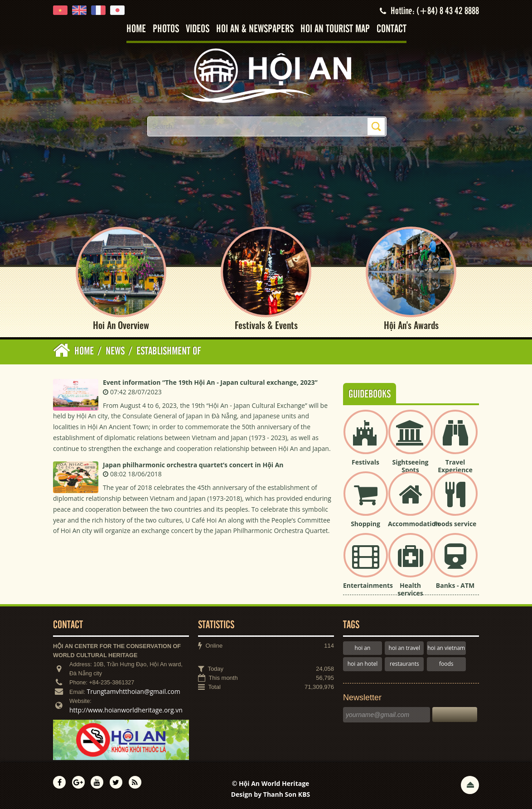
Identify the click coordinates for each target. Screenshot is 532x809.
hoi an (363, 648)
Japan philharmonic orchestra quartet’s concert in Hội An (193, 465)
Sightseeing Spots (410, 466)
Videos (198, 29)
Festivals (365, 462)
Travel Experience (455, 466)
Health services (410, 589)
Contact (392, 29)
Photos (166, 29)
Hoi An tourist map (335, 29)
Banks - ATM (455, 585)
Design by (271, 794)
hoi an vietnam (446, 648)
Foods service (455, 524)
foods (446, 664)
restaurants (404, 664)
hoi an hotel (363, 664)
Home (136, 29)
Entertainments (368, 585)
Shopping (365, 524)
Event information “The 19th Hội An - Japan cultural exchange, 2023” (210, 382)
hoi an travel (404, 648)
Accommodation (414, 524)
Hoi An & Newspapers (255, 29)
